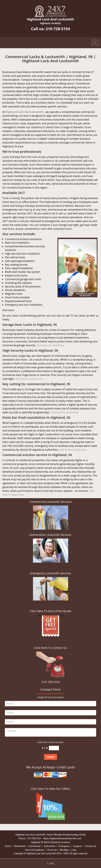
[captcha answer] (54, 748)
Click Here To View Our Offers (50, 789)
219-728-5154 (58, 29)
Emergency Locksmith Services (51, 573)
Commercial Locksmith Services (51, 502)
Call (50, 863)
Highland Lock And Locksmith (24, 112)
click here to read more (50, 345)
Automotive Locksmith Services (50, 535)
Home (8, 846)
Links (74, 850)
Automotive (50, 846)
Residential (20, 846)
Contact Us (91, 846)
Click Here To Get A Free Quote (50, 611)
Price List (52, 850)
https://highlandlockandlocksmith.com (62, 838)
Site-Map (64, 850)
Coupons (77, 846)
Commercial (34, 846)
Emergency (64, 846)
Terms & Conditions (34, 850)
